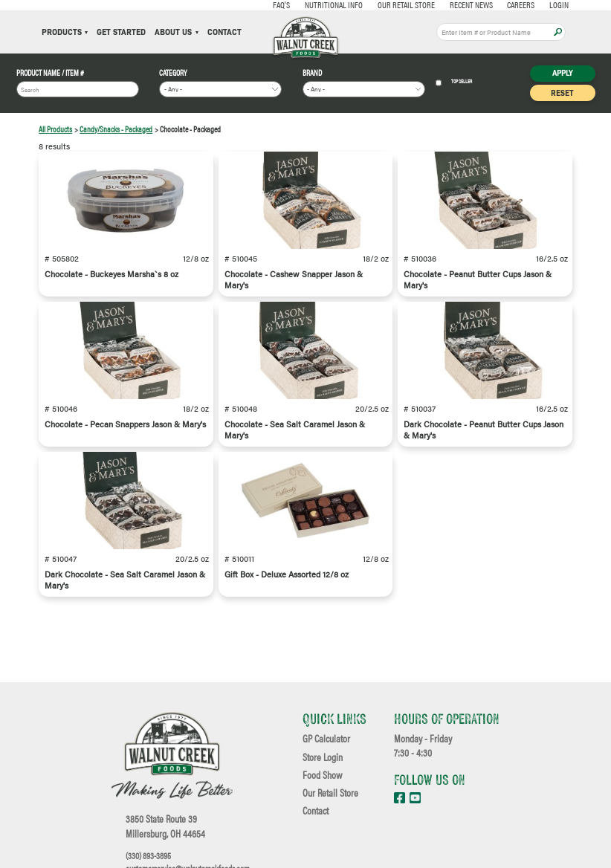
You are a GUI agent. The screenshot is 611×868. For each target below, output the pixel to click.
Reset (562, 93)
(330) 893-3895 (148, 855)
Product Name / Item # (50, 73)
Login (541, 4)
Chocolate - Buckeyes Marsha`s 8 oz (111, 274)
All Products (55, 129)
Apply (558, 32)
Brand (312, 73)
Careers (503, 4)
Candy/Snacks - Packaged (116, 129)
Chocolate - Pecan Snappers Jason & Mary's (125, 424)
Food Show (322, 775)
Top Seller (454, 83)
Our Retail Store (388, 4)
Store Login (323, 757)
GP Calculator (326, 739)
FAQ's (264, 4)
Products (65, 32)
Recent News (453, 4)
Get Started (121, 32)
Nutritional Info (316, 4)
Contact (224, 32)
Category (173, 73)
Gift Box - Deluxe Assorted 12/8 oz (287, 574)
